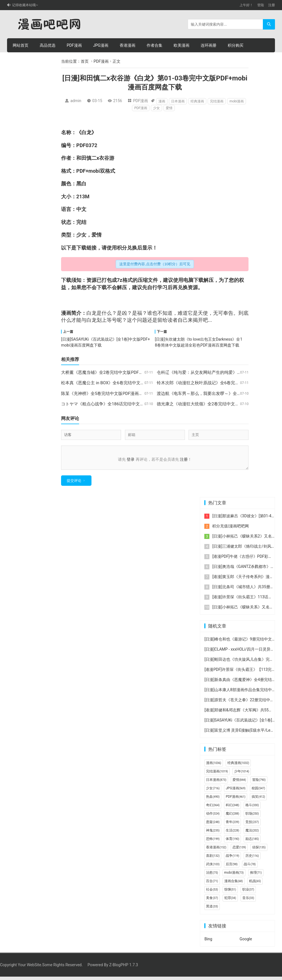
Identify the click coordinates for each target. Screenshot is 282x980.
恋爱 (239, 851)
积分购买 (236, 45)
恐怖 (213, 842)
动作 (213, 817)
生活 (232, 834)
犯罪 (230, 901)
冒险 (259, 783)
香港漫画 (127, 45)
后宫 (232, 867)
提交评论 (74, 484)
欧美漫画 (182, 45)
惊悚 (230, 893)
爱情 (169, 108)
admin (76, 101)
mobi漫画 (237, 101)
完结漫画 (217, 101)
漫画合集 (234, 884)
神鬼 (213, 834)
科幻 (232, 808)
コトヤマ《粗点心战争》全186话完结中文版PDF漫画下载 (115, 404)
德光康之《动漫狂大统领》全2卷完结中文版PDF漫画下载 (210, 404)
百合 (212, 884)
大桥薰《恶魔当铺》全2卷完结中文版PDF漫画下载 (108, 372)
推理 (256, 876)
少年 (242, 775)
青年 (232, 825)
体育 (232, 842)
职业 (248, 893)
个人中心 (48, 59)
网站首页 (21, 45)
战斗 (250, 867)
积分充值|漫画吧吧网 (230, 529)
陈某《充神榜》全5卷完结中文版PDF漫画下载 (104, 394)
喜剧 (213, 859)
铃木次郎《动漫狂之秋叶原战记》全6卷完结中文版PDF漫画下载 (217, 383)
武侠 (213, 867)
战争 (232, 859)
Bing (208, 942)
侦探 (259, 851)
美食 (212, 901)
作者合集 (155, 45)
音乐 (248, 901)
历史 (252, 859)
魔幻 (232, 817)
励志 (252, 842)
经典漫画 (197, 101)
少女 (156, 108)
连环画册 (209, 45)
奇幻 (213, 808)
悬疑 (213, 825)
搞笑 (258, 800)
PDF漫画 (74, 45)
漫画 (162, 101)
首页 (85, 61)
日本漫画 (178, 101)
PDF (81, 145)
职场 (252, 817)
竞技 (252, 825)
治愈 (212, 876)
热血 (213, 800)
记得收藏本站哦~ (25, 5)
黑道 (212, 910)
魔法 (252, 834)
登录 (131, 459)
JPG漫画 (101, 45)
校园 (258, 792)
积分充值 (21, 59)
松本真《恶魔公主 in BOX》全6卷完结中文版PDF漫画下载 (115, 383)
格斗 (252, 808)
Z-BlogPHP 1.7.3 (124, 968)
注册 (272, 5)
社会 (212, 893)
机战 (255, 884)
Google (246, 942)
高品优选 (48, 45)
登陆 (261, 5)
